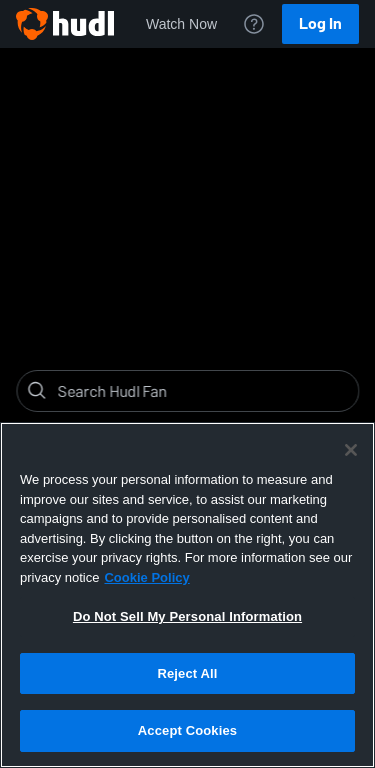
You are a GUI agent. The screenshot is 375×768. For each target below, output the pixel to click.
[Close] (351, 450)
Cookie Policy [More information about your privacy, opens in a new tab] (146, 577)
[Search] (203, 391)
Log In (320, 23)
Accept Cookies (187, 730)
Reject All (187, 673)
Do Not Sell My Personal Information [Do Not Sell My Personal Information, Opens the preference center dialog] (187, 616)
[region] (187, 595)
